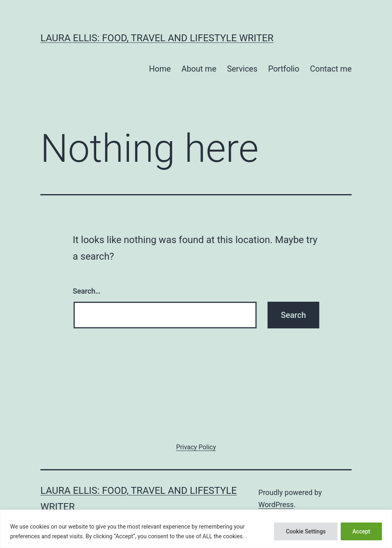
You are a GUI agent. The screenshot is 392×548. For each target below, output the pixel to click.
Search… (87, 291)
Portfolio (283, 69)
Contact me (331, 69)
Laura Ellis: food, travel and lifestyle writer (157, 38)
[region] (196, 529)
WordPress (276, 505)
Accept (361, 531)
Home (160, 69)
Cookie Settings (306, 531)
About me (199, 69)
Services (242, 69)
